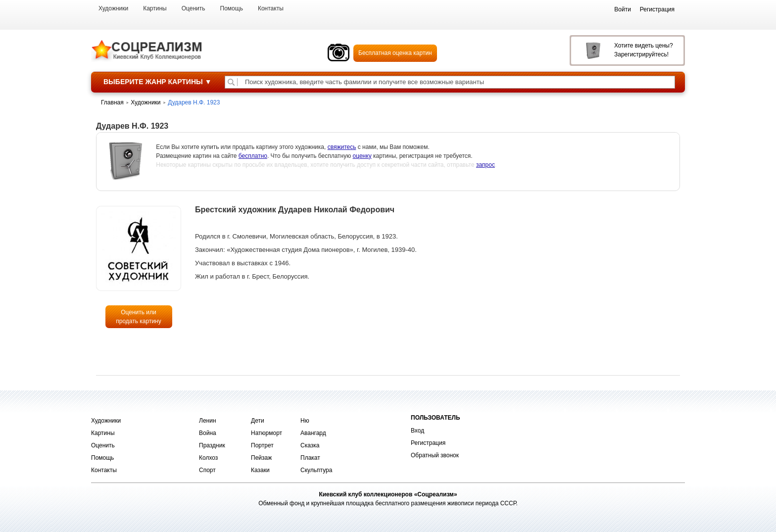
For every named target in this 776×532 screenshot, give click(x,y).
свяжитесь (342, 147)
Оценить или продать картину (139, 317)
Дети (258, 421)
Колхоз (208, 458)
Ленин (208, 421)
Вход (417, 431)
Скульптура (316, 470)
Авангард (313, 433)
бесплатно (253, 156)
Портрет (262, 445)
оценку (362, 156)
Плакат (310, 458)
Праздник (212, 445)
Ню (305, 421)
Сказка (310, 445)
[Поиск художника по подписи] (231, 82)
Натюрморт (267, 433)
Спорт (207, 470)
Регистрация (428, 443)
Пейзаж (261, 458)
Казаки (260, 470)
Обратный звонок (435, 455)
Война (208, 433)
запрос (485, 165)
